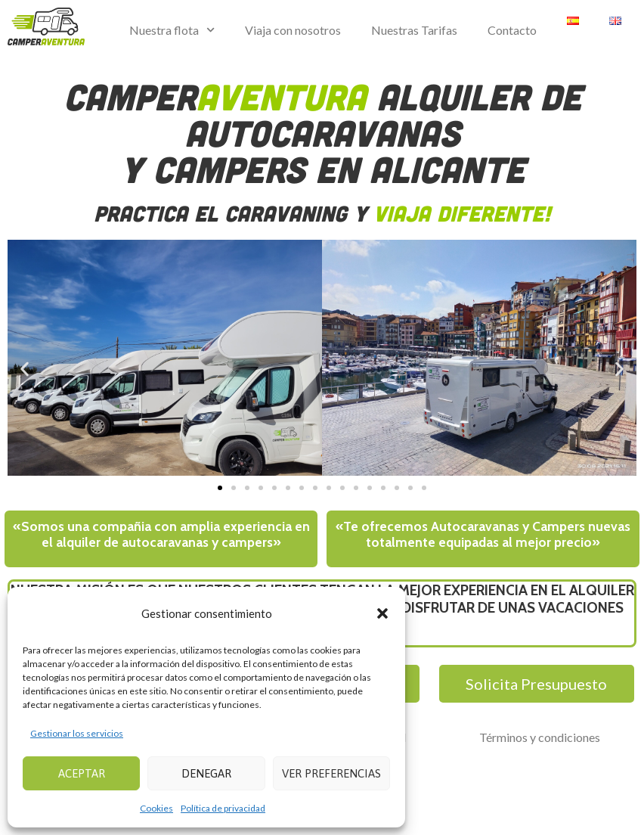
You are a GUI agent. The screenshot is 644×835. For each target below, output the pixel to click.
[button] (382, 613)
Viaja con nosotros (293, 30)
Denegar (206, 773)
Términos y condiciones (540, 737)
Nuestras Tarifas (414, 30)
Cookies (156, 808)
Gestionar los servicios (77, 733)
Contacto (512, 30)
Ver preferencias (331, 773)
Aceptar (82, 773)
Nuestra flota (172, 30)
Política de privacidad (223, 808)
